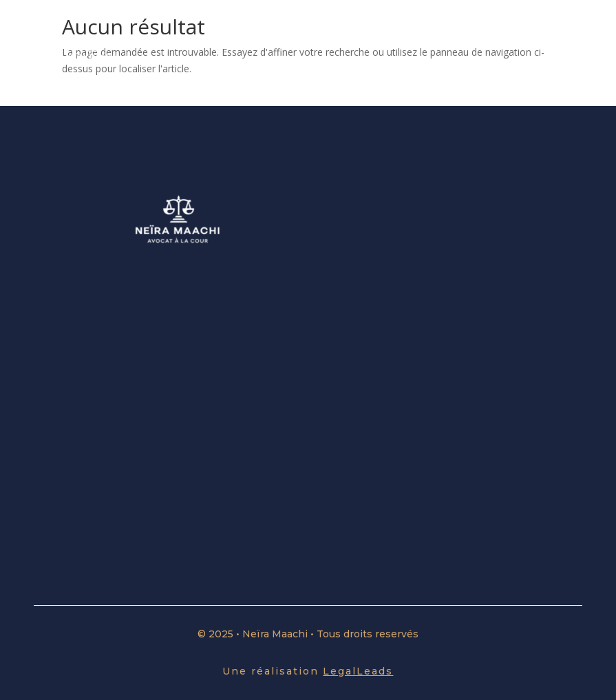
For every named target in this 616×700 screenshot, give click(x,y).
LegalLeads (358, 671)
